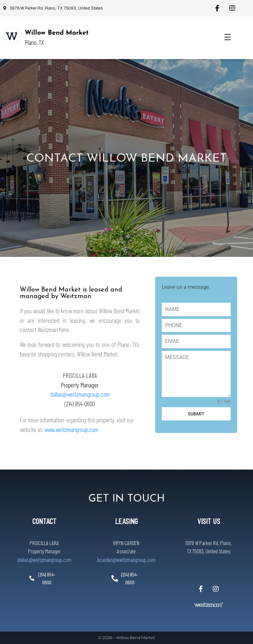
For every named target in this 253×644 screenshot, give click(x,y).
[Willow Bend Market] (12, 36)
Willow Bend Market (57, 33)
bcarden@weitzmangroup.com (126, 560)
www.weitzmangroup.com (71, 429)
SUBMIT (196, 414)
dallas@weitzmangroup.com (80, 394)
